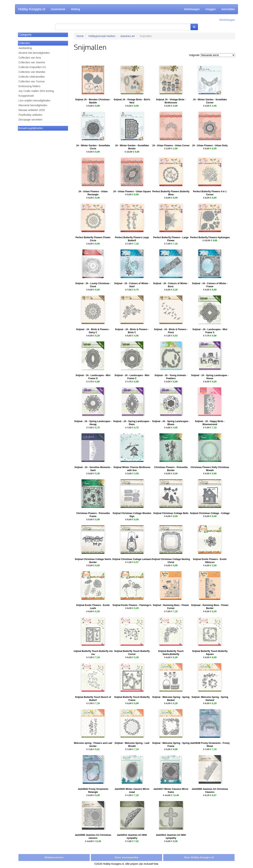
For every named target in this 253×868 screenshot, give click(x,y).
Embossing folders (29, 86)
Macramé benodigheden (33, 105)
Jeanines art (127, 36)
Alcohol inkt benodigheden (34, 53)
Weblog (76, 9)
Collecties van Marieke (32, 72)
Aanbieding (25, 48)
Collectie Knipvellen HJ (32, 67)
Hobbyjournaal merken (102, 36)
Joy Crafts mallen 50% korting (36, 91)
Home (80, 36)
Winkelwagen (192, 9)
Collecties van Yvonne (32, 81)
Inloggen (211, 9)
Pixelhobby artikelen (30, 115)
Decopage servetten (30, 120)
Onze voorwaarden (126, 858)
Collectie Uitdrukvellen (32, 77)
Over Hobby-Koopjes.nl (199, 858)
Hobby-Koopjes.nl (32, 9)
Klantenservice (54, 858)
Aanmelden (228, 9)
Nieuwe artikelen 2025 (32, 110)
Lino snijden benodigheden (34, 101)
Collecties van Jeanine (32, 62)
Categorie (25, 35)
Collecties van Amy (30, 58)
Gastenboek (58, 9)
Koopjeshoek (26, 96)
